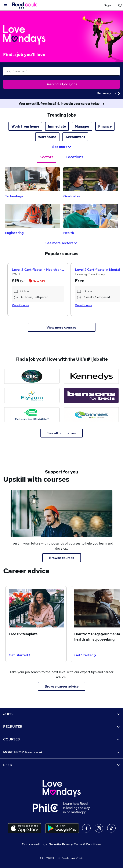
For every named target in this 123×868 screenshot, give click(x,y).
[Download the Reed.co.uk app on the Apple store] (24, 828)
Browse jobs (108, 93)
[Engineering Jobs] (32, 216)
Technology (14, 196)
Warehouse (47, 137)
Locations (74, 157)
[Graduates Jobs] (91, 179)
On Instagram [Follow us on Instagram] (99, 828)
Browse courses (62, 558)
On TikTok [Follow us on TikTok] (111, 828)
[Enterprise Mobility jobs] (32, 415)
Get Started (19, 655)
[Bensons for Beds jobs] (91, 395)
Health (69, 233)
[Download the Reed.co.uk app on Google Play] (62, 828)
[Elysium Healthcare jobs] (32, 395)
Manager (82, 126)
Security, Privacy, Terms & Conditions (75, 844)
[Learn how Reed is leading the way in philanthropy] (48, 808)
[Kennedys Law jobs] (91, 376)
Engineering (14, 233)
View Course (21, 305)
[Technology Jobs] (32, 179)
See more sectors (62, 243)
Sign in (109, 5)
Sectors (47, 157)
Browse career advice (62, 686)
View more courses (61, 327)
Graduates (72, 196)
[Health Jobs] (91, 216)
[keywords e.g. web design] (61, 71)
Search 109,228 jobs (61, 84)
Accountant (75, 137)
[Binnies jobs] (91, 415)
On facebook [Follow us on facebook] (86, 828)
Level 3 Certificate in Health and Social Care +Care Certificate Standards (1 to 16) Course (38, 270)
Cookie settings (35, 844)
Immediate (57, 126)
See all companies (62, 433)
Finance (105, 126)
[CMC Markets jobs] (32, 376)
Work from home (25, 126)
